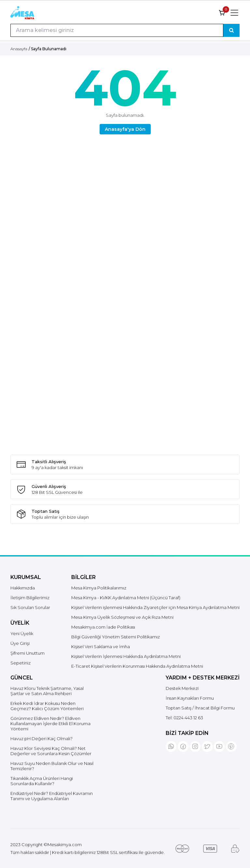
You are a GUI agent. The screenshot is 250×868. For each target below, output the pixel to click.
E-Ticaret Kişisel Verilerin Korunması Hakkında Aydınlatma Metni (137, 666)
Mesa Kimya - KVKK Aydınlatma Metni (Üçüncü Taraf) (126, 598)
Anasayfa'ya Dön (125, 129)
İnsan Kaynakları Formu (190, 698)
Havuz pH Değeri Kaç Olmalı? (42, 739)
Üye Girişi (20, 643)
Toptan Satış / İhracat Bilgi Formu (200, 708)
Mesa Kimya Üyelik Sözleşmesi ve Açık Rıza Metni (122, 617)
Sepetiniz (21, 663)
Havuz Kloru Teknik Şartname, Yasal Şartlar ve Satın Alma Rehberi (47, 691)
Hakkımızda (23, 588)
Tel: (184, 718)
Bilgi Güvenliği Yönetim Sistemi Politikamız (116, 637)
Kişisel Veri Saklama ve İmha (101, 647)
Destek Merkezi (182, 688)
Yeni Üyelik (22, 633)
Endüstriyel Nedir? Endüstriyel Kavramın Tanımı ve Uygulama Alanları (52, 796)
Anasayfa (19, 49)
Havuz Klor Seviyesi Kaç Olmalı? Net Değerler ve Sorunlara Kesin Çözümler (51, 751)
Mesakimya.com (65, 845)
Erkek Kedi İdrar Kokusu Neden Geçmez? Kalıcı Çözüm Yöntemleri (47, 706)
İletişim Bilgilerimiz (30, 598)
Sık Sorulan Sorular (30, 607)
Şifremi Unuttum (28, 653)
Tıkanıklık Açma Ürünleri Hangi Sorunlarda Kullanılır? (42, 781)
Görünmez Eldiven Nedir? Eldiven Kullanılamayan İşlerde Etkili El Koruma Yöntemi (50, 723)
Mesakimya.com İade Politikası (103, 627)
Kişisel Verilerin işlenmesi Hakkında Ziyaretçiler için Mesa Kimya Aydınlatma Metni (155, 607)
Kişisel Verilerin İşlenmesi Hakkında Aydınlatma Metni (126, 656)
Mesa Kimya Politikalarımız (99, 588)
